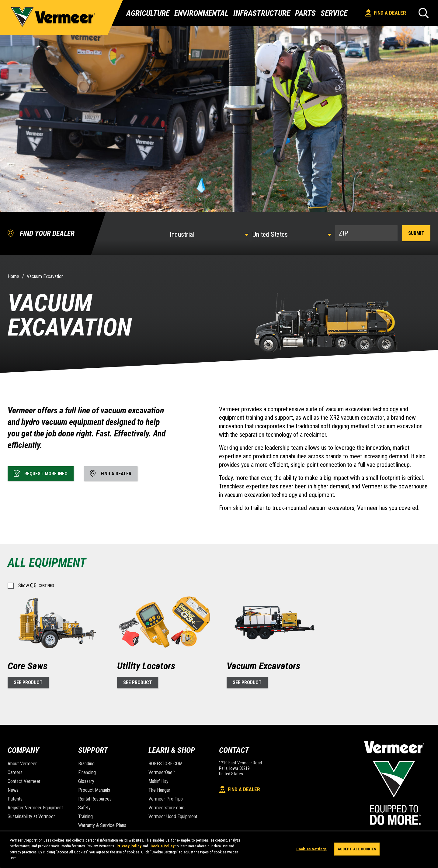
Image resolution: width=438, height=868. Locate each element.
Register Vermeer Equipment (35, 808)
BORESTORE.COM (165, 764)
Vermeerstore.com (167, 808)
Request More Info (41, 473)
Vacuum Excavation (45, 276)
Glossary (86, 781)
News (13, 790)
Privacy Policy (129, 846)
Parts (305, 13)
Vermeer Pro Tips (166, 799)
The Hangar (159, 790)
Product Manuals (94, 790)
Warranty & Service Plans (102, 825)
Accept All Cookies (357, 849)
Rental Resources (95, 799)
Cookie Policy (163, 846)
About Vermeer (22, 764)
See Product (28, 682)
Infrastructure (262, 13)
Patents (15, 799)
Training (85, 816)
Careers (15, 772)
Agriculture (148, 13)
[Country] (292, 234)
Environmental (201, 13)
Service (334, 13)
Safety (84, 808)
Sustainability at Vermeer (31, 816)
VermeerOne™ (162, 772)
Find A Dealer (386, 13)
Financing (87, 772)
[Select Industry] (209, 234)
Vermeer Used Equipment (173, 816)
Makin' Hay (158, 781)
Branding (86, 764)
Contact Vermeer (24, 781)
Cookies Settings (311, 849)
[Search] (424, 13)
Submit (416, 233)
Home (13, 276)
